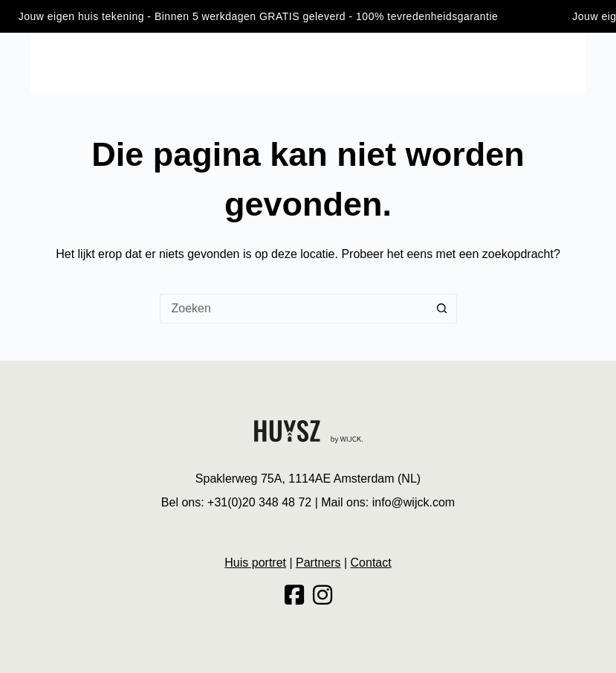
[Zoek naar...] (294, 309)
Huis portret (255, 563)
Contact (371, 563)
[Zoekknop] (442, 309)
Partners (318, 563)
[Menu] (37, 62)
